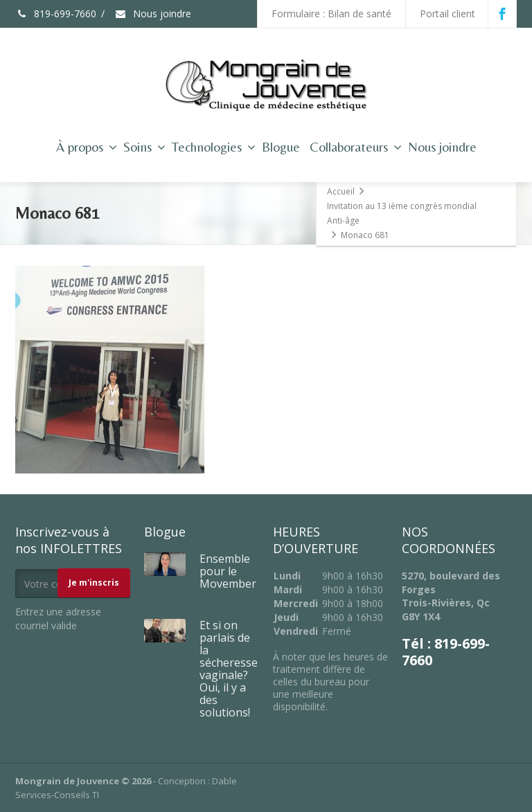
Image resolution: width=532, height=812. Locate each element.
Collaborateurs (356, 147)
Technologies (214, 147)
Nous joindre (153, 13)
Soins (144, 147)
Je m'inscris (94, 583)
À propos (87, 147)
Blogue (281, 147)
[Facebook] (502, 14)
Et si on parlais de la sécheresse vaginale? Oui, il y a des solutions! (229, 669)
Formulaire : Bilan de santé (331, 13)
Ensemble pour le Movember (228, 571)
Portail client (447, 13)
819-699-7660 (56, 13)
